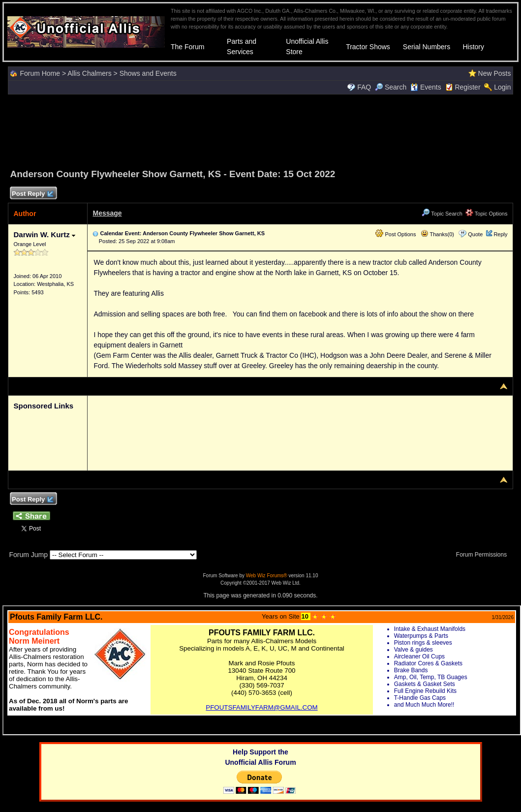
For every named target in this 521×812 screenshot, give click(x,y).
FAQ (364, 87)
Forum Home (40, 73)
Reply (500, 234)
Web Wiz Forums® (267, 576)
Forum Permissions (484, 555)
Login (502, 87)
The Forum (187, 47)
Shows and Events (148, 73)
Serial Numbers (427, 47)
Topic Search (442, 214)
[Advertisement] (261, 130)
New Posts (495, 73)
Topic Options (487, 214)
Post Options (396, 234)
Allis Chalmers (89, 73)
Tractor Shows (368, 47)
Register (467, 87)
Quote (475, 234)
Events (426, 87)
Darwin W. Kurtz (44, 234)
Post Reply (32, 194)
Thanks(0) (437, 234)
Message (107, 213)
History (473, 47)
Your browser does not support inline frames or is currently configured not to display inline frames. (262, 670)
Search (391, 87)
